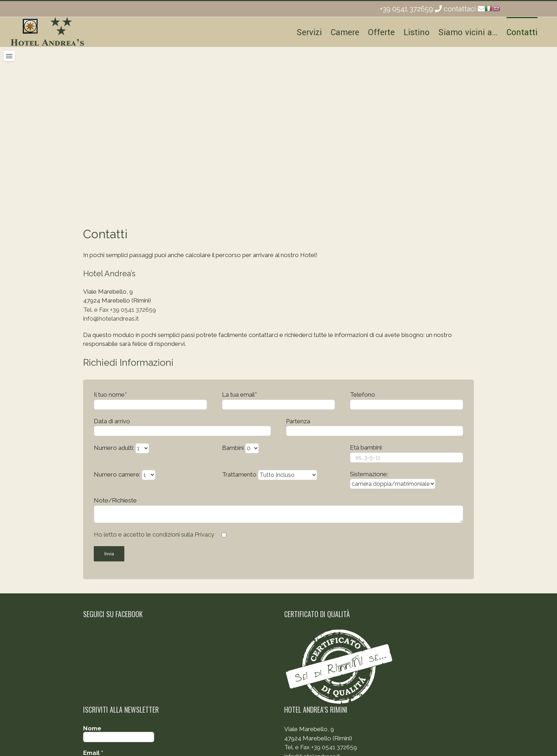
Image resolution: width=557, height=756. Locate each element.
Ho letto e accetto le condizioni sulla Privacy (154, 534)
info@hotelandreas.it (111, 319)
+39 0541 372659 (406, 9)
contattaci (460, 9)
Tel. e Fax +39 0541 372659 (120, 310)
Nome (92, 728)
